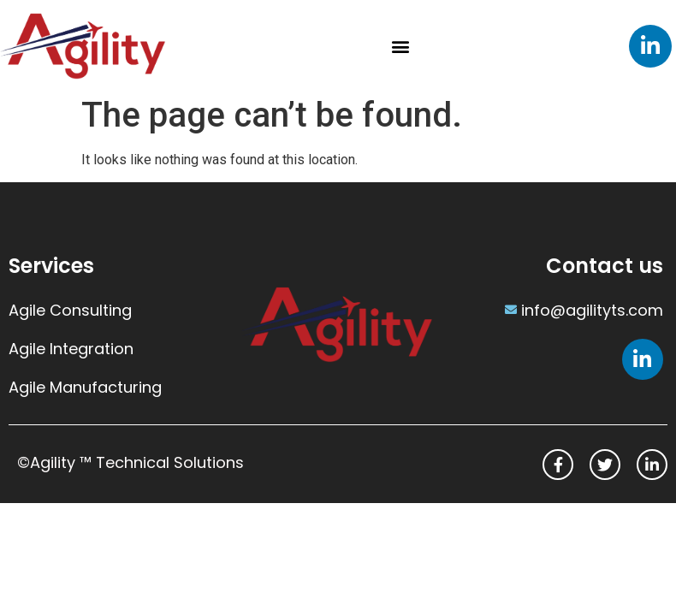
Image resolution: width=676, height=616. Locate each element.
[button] (401, 46)
